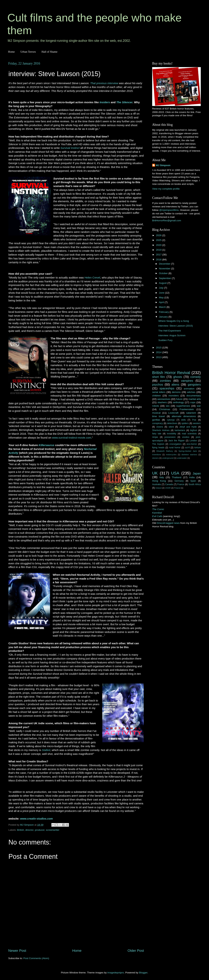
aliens (175, 384)
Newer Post (17, 951)
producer (40, 830)
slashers (162, 402)
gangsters (194, 384)
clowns (160, 427)
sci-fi (187, 448)
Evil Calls (157, 516)
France (181, 484)
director (29, 830)
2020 (159, 245)
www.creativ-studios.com (36, 819)
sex (168, 406)
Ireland (158, 488)
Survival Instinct (70, 148)
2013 (159, 357)
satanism (191, 413)
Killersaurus (47, 445)
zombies (165, 381)
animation (189, 389)
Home (11, 52)
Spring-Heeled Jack (188, 451)
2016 (159, 260)
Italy (162, 477)
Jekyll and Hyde (188, 427)
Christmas (165, 409)
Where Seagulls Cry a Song (174, 321)
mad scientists (189, 434)
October (164, 273)
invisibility (172, 434)
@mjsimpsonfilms (169, 210)
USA (175, 473)
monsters (174, 396)
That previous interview (104, 83)
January (164, 317)
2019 (159, 250)
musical (156, 413)
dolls (183, 420)
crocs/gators (175, 444)
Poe (194, 420)
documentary (194, 396)
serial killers (159, 392)
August (163, 283)
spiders (185, 423)
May (162, 297)
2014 (159, 352)
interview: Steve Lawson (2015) (176, 326)
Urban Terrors (28, 52)
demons (176, 392)
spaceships (167, 388)
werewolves (164, 399)
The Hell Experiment (170, 331)
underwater (182, 458)
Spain (193, 481)
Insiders (105, 102)
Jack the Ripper (176, 441)
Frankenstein (187, 409)
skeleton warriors (189, 455)
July (162, 288)
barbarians (180, 430)
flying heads (158, 448)
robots (156, 406)
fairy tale (157, 434)
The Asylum (158, 444)
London (193, 441)
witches (191, 392)
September (165, 278)
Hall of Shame (49, 52)
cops (193, 402)
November (165, 269)
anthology (178, 402)
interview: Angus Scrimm (172, 335)
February (164, 312)
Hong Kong (159, 481)
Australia (156, 484)
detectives (172, 423)
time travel (158, 416)
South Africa (195, 484)
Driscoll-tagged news (168, 523)
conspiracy (157, 423)
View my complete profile (166, 189)
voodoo (186, 437)
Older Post (136, 951)
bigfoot (193, 430)
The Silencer (124, 102)
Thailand (177, 477)
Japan (197, 473)
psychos (158, 384)
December (165, 264)
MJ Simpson (163, 165)
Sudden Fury (165, 340)
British (21, 830)
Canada (169, 484)
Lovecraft (173, 413)
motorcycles (171, 455)
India (192, 477)
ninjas (155, 437)
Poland (177, 488)
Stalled (46, 750)
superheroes (183, 406)
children (156, 396)
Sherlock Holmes (161, 430)
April (162, 302)
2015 (159, 348)
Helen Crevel (92, 278)
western (197, 423)
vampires (187, 381)
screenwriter (53, 830)
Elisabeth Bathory (165, 451)
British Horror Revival (171, 373)
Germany (179, 481)
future (179, 399)
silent (171, 427)
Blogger (143, 973)
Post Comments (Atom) (36, 958)
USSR (168, 488)
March (163, 307)
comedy (196, 377)
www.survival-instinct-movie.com (72, 438)
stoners (155, 458)
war (199, 406)
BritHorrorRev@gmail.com (167, 220)
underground (168, 458)
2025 (159, 240)
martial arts (195, 399)
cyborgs (171, 420)
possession (170, 437)
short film (159, 377)
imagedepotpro (116, 973)
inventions (157, 455)
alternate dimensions (184, 416)
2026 (159, 235)
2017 (159, 255)
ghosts (178, 377)
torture (198, 448)
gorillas (156, 420)
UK (155, 473)
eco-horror (192, 444)
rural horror (175, 448)
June (162, 293)
